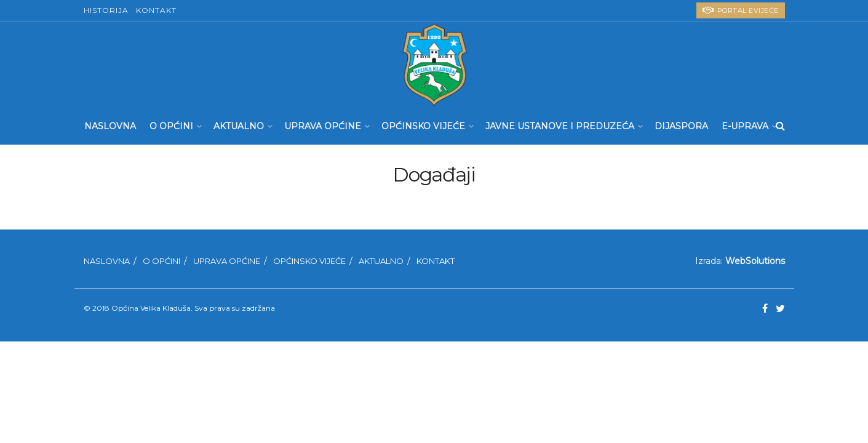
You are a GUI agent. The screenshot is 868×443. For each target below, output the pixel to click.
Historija (106, 10)
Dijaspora (681, 126)
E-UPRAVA (745, 126)
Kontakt (156, 10)
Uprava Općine (323, 126)
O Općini (171, 126)
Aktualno (239, 126)
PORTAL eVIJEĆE (741, 10)
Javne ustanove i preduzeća (560, 126)
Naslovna (110, 126)
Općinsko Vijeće (423, 126)
